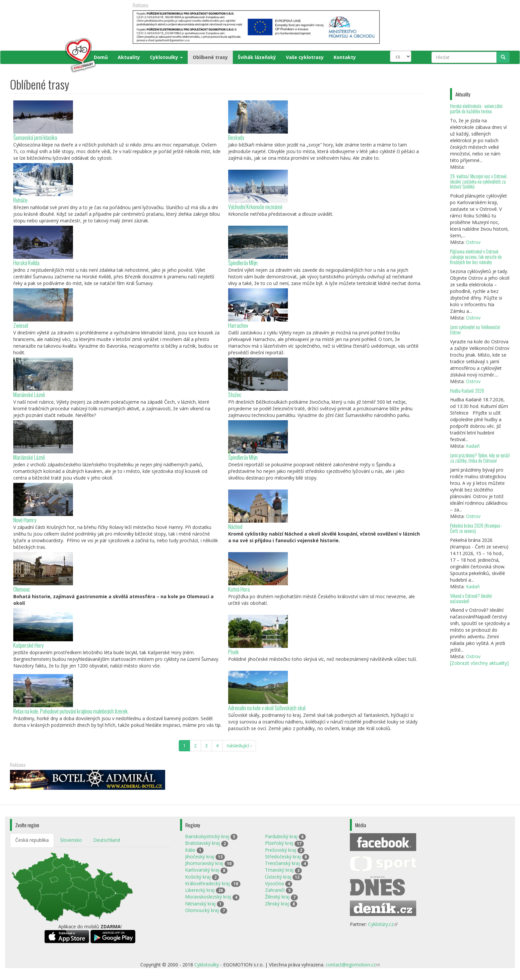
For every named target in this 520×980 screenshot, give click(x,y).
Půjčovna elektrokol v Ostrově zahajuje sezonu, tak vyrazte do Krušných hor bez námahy (476, 257)
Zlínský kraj (277, 904)
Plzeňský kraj (279, 843)
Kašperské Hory (28, 645)
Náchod (235, 526)
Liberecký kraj (200, 890)
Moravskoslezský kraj (208, 897)
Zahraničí (275, 890)
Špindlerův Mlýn (243, 263)
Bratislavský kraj (202, 843)
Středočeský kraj (283, 857)
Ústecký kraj (278, 877)
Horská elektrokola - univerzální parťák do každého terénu (476, 109)
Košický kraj (198, 877)
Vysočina (274, 883)
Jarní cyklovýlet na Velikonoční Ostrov (475, 330)
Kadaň (473, 446)
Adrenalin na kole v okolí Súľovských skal (267, 708)
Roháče (20, 200)
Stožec (235, 395)
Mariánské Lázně (29, 395)
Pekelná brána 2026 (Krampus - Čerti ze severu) (476, 528)
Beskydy (236, 137)
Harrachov (238, 325)
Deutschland (107, 840)
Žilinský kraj (277, 897)
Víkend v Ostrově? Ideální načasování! (471, 598)
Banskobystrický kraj (207, 836)
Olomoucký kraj (202, 910)
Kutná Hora (239, 589)
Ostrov (473, 242)
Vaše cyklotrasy (305, 57)
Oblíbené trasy (210, 57)
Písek (233, 652)
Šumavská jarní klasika (35, 137)
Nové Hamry (25, 520)
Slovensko (71, 840)
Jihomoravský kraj (204, 863)
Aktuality (129, 57)
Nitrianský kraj (200, 904)
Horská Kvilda (26, 263)
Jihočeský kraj (200, 857)
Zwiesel (21, 325)
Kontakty (345, 57)
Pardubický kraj (281, 836)
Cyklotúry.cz (383, 924)
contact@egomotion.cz (353, 965)
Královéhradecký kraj (207, 883)
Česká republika (32, 840)
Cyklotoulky (166, 57)
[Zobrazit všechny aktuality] (479, 663)
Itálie (190, 850)
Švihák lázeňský (257, 57)
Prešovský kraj (281, 850)
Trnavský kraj (279, 870)
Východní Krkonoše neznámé (255, 207)
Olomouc (22, 589)
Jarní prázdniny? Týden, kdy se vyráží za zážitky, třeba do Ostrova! (480, 458)
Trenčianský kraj (282, 863)
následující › (239, 746)
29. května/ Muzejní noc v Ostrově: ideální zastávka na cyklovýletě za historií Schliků (479, 181)
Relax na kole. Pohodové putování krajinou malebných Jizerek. (71, 711)
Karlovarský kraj (202, 870)
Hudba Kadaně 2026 (467, 391)
